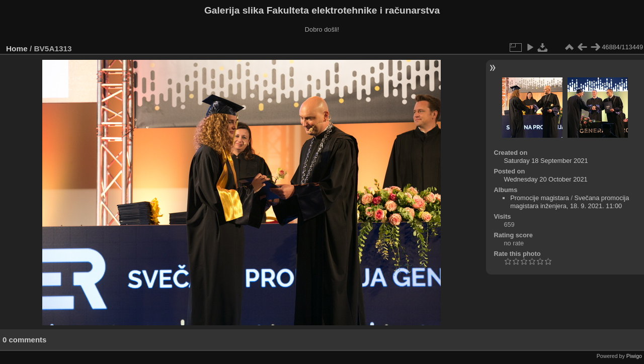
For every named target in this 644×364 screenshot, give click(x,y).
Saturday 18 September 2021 (546, 161)
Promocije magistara (540, 198)
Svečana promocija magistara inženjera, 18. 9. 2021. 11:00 (570, 202)
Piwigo (634, 356)
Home (17, 49)
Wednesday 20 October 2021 (545, 179)
